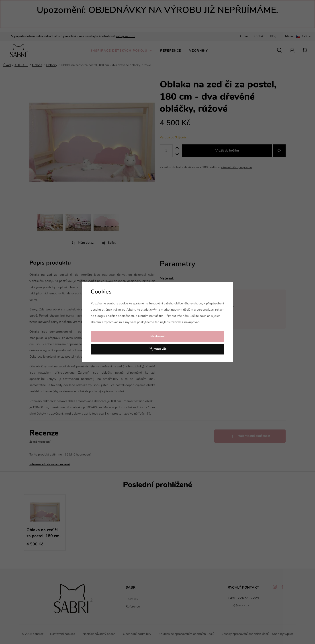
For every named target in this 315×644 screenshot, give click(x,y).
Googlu (100, 316)
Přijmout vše (157, 349)
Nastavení (157, 337)
